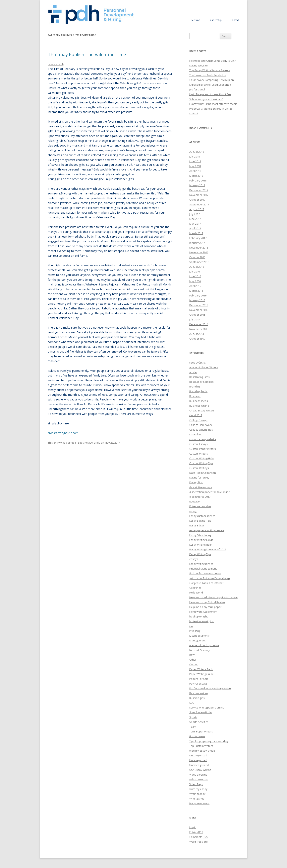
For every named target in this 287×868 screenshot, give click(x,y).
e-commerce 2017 (200, 497)
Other (193, 660)
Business (195, 396)
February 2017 (198, 238)
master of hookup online (204, 645)
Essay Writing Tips (200, 554)
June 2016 (195, 276)
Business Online (199, 406)
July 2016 (195, 271)
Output (194, 664)
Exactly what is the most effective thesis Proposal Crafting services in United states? (213, 109)
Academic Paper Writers (204, 367)
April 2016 (195, 286)
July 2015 (195, 319)
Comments (199, 837)
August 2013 (197, 334)
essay (193, 511)
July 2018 (195, 157)
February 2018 (198, 180)
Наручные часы (199, 803)
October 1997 (197, 339)
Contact (235, 20)
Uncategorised (198, 755)
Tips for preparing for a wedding (209, 741)
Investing (195, 631)
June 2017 (195, 219)
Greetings (195, 588)
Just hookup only (199, 636)
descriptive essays (201, 487)
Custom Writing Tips (201, 463)
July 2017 (195, 214)
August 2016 (197, 267)
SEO (192, 703)
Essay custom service (202, 516)
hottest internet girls (201, 621)
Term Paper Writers (201, 731)
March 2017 (196, 233)
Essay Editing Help (200, 521)
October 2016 (197, 257)
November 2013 (199, 329)
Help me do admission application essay (214, 597)
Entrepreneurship (200, 506)
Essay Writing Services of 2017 (208, 549)
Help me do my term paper (205, 607)
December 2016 (199, 248)
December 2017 (199, 190)
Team (193, 727)
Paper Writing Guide (201, 674)
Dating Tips (196, 482)
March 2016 (196, 291)
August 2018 (197, 152)
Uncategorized (198, 760)
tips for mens (197, 736)
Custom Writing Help (201, 458)
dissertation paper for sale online (210, 492)
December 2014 (199, 324)
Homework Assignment (203, 612)
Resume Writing (199, 693)
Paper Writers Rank (201, 669)
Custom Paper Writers (203, 449)
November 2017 (199, 195)
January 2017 (197, 243)
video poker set (199, 779)
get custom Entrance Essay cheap (210, 578)
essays (194, 559)
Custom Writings (199, 468)
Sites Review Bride (89, 443)
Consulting (196, 434)
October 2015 (197, 315)
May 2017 (195, 224)
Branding (195, 386)
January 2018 (197, 185)
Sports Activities (199, 722)
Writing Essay (197, 794)
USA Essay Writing (200, 770)
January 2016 (197, 300)
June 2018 (195, 161)
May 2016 (195, 281)
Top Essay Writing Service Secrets (210, 70)
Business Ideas (199, 401)
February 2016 (198, 295)
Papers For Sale (199, 679)
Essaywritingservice (201, 564)
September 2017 (199, 204)
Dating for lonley (199, 478)
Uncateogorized (199, 765)
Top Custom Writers (201, 746)
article (193, 372)
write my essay (198, 789)
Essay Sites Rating (200, 535)
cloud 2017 (196, 415)
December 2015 (199, 305)
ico (191, 626)
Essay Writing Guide (201, 540)
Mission (196, 20)
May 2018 (195, 166)
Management (197, 640)
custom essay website (203, 439)
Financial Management (203, 569)
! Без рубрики (198, 363)
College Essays (198, 420)
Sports (193, 717)
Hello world (196, 593)
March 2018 (196, 176)
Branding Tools (198, 391)
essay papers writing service (207, 530)
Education (195, 501)
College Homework (201, 425)
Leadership (215, 20)
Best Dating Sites (200, 377)
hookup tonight (199, 616)
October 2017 (197, 200)
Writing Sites (197, 799)
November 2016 (199, 252)
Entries (196, 832)
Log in (193, 827)
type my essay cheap (202, 751)
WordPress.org (198, 842)
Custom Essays (199, 444)
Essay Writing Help (201, 545)
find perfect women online (205, 573)
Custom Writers (199, 454)
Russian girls (197, 698)
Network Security (200, 650)
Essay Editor (197, 525)
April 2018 (195, 171)
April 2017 (195, 228)
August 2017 (197, 209)
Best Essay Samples (201, 382)
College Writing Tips (201, 430)
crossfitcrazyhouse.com (63, 433)
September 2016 (199, 262)
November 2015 (199, 310)
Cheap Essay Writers (202, 410)
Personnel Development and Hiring (91, 15)
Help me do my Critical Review (207, 602)
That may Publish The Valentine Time (87, 54)
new (192, 655)
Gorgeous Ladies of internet (206, 583)
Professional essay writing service (210, 688)
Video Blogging (198, 775)
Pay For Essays (198, 684)
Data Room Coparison (203, 473)
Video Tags (196, 784)
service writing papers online (207, 707)
